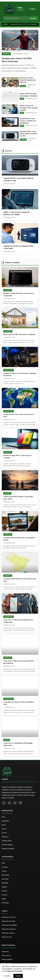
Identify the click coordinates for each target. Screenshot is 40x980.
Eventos (4, 891)
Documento (23, 140)
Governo (8, 290)
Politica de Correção (8, 921)
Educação (23, 86)
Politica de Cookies (8, 933)
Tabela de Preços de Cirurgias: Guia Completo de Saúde (29, 108)
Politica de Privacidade (9, 925)
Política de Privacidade (14, 971)
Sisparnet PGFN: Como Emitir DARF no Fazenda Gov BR (28, 134)
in (15, 803)
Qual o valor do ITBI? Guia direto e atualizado (19, 334)
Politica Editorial (7, 959)
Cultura (7, 493)
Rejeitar (7, 976)
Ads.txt (4, 829)
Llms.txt (4, 833)
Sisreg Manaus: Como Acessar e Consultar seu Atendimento (28, 121)
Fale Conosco (6, 955)
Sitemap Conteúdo (8, 849)
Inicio (3, 817)
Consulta (8, 452)
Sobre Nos (5, 952)
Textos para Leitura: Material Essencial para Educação (28, 80)
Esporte (6, 54)
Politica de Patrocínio (9, 929)
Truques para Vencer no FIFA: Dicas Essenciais (24, 24)
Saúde (22, 99)
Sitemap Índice (7, 841)
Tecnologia (9, 370)
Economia (8, 331)
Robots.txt (5, 837)
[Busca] (16, 18)
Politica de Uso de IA (9, 917)
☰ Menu (32, 9)
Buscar (33, 18)
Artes (3, 863)
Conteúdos (5, 821)
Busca (4, 825)
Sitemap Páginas (7, 845)
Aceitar (18, 976)
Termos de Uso (7, 937)
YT (20, 803)
